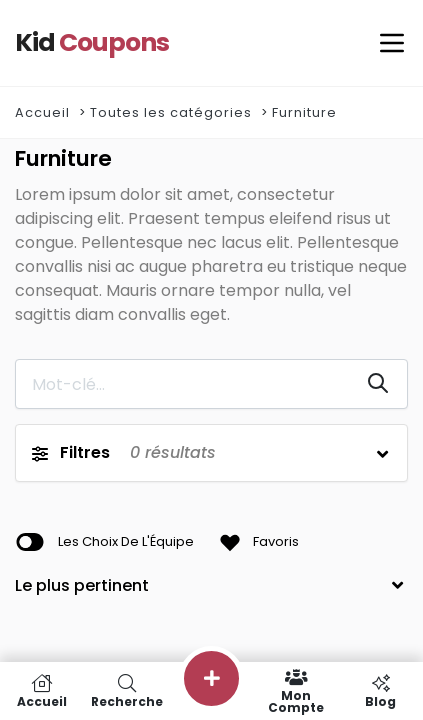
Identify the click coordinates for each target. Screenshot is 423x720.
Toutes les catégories (171, 112)
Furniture (304, 112)
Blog (380, 691)
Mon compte (296, 691)
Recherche (127, 691)
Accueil (42, 112)
